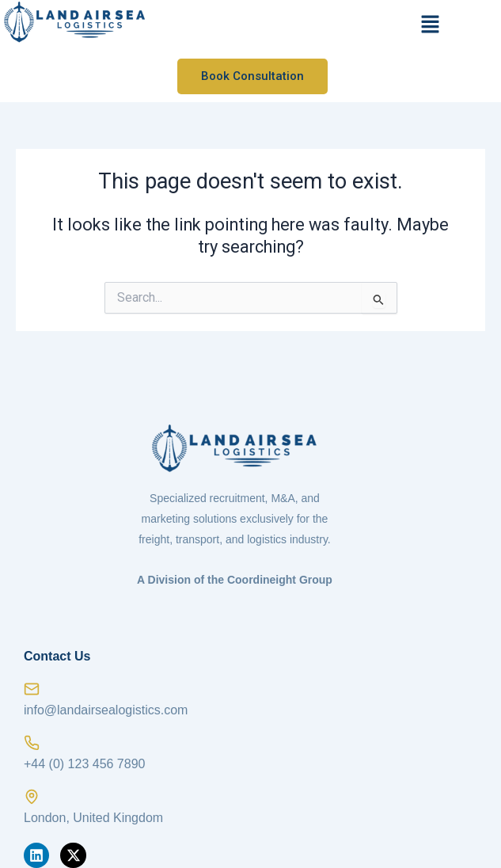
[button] (431, 25)
